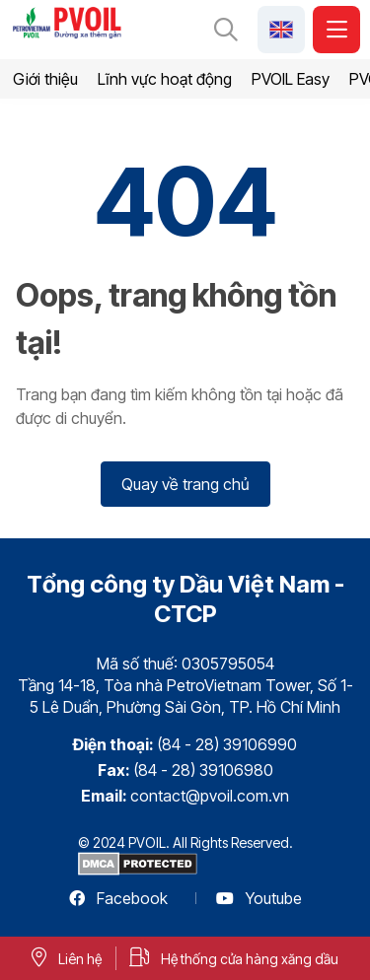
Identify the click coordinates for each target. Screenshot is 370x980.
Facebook (118, 898)
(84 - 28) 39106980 (203, 770)
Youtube (259, 898)
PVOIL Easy (291, 79)
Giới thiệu (45, 79)
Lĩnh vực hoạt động (165, 79)
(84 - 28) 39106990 (227, 744)
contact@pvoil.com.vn (210, 796)
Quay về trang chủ (185, 484)
